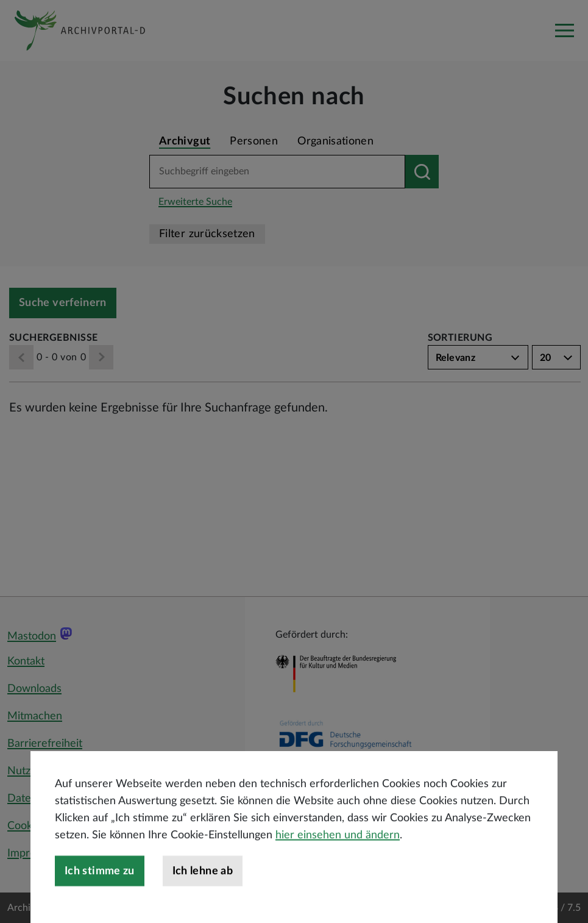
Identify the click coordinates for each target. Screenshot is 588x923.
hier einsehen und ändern (338, 879)
